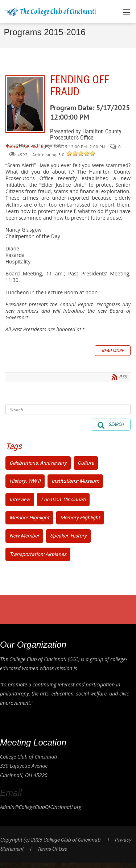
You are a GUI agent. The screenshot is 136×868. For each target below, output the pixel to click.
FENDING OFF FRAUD (25, 104)
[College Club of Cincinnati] (51, 11)
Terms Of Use (52, 849)
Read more (113, 351)
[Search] (68, 410)
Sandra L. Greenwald (24, 147)
